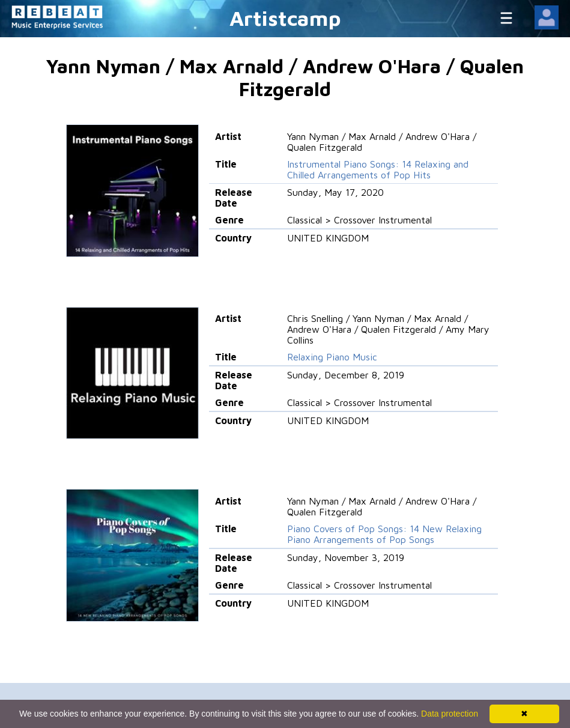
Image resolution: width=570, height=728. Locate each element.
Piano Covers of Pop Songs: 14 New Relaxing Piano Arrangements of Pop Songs (384, 534)
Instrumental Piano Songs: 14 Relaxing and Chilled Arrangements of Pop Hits (378, 169)
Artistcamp (285, 18)
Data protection (450, 714)
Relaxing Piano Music (332, 357)
